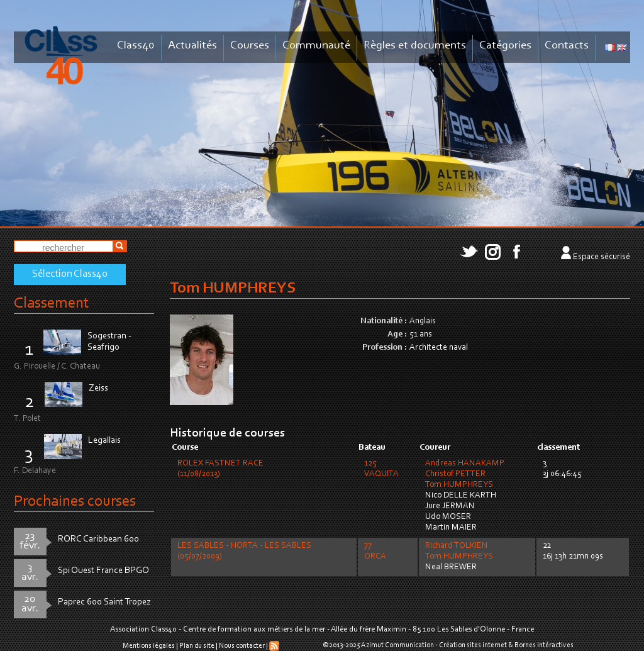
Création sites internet (473, 645)
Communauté (316, 46)
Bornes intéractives (544, 645)
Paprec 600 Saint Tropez (104, 602)
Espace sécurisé (602, 257)
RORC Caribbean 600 (98, 539)
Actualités (192, 46)
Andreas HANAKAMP (465, 464)
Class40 (136, 46)
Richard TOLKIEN (457, 546)
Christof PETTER (455, 474)
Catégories (505, 46)
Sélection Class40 (70, 274)
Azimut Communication (397, 645)
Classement (52, 303)
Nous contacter (242, 646)
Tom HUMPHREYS (459, 485)
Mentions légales (149, 646)
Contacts (567, 46)
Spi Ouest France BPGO (103, 571)
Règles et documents (415, 46)
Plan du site (197, 646)
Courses (250, 46)
